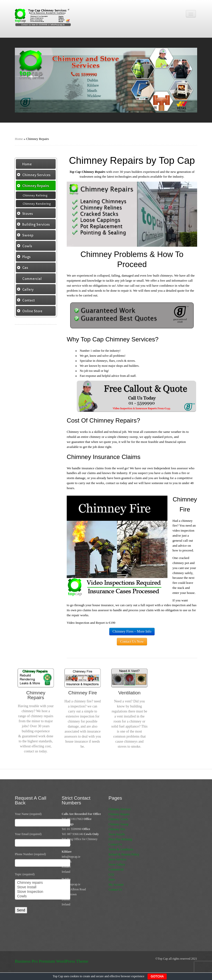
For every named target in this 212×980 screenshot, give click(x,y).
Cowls (43, 896)
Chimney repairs (43, 883)
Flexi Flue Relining (120, 839)
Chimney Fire (117, 829)
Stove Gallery (117, 864)
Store (112, 880)
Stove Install (43, 887)
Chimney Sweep (118, 824)
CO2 (111, 874)
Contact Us (115, 844)
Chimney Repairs (119, 814)
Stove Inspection (43, 892)
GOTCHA (157, 976)
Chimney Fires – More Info (132, 631)
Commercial (116, 869)
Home (19, 139)
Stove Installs (117, 834)
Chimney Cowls (118, 819)
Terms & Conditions (121, 849)
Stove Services (117, 859)
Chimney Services (120, 809)
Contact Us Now (132, 641)
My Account (116, 885)
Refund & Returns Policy (124, 854)
